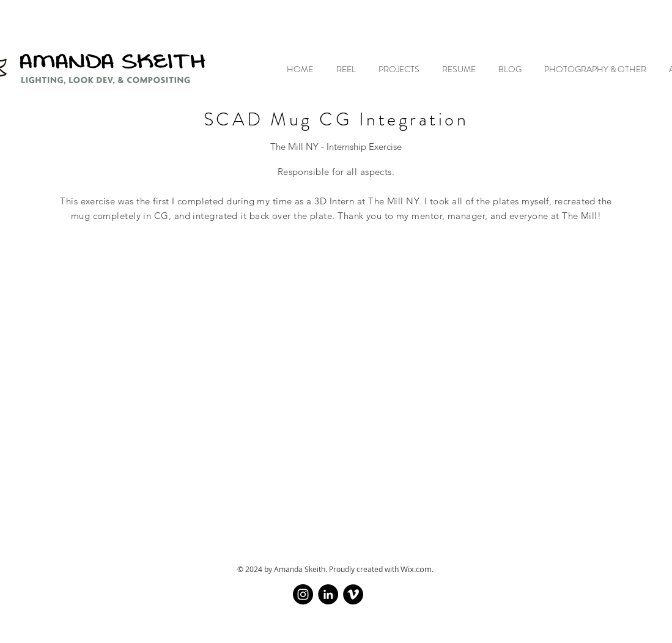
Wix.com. (417, 569)
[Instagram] (303, 594)
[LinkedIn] (328, 594)
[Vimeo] (353, 594)
